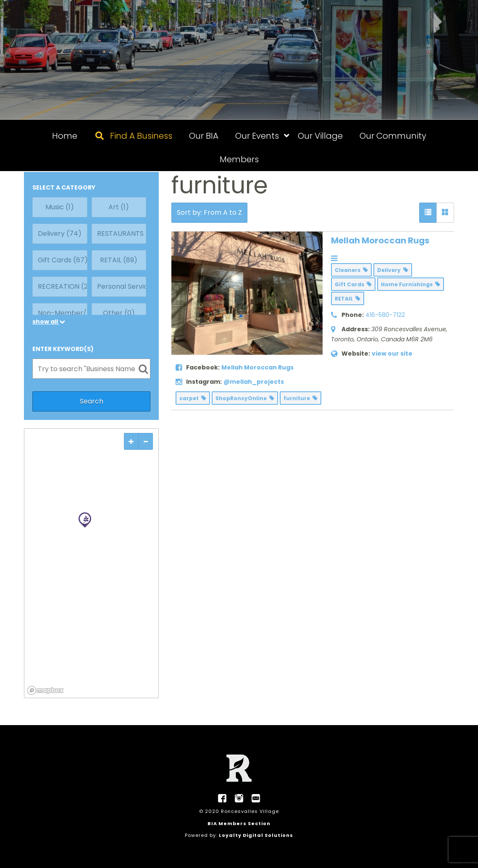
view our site (392, 354)
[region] (91, 563)
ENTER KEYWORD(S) (63, 349)
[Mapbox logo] (45, 690)
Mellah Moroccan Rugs (380, 240)
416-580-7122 (385, 315)
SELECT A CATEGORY (64, 187)
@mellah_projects (254, 382)
